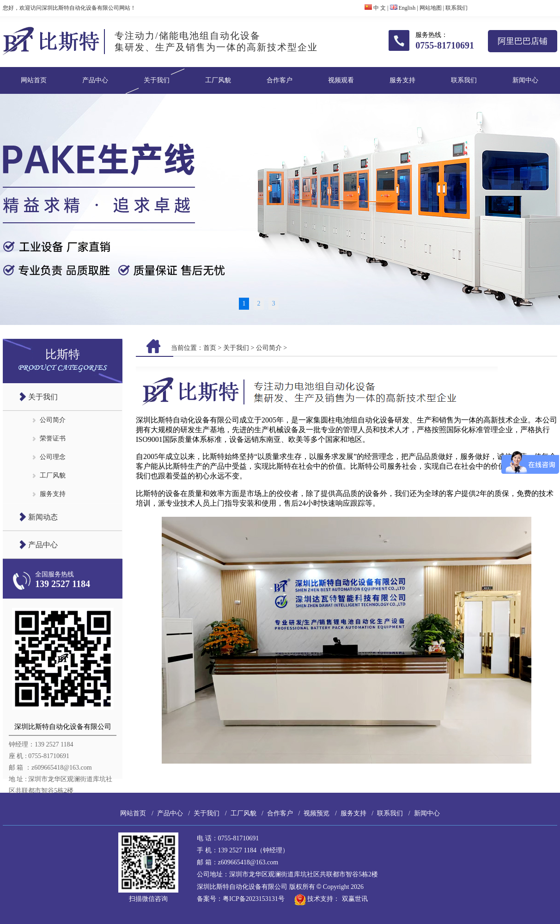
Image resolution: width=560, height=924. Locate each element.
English (403, 8)
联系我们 (457, 8)
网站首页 (34, 80)
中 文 (375, 8)
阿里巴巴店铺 (523, 41)
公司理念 (53, 457)
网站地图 (431, 8)
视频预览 (317, 813)
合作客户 (280, 80)
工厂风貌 (218, 80)
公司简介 (53, 420)
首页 (210, 348)
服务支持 (402, 80)
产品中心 (95, 80)
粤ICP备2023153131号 (254, 899)
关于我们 (157, 80)
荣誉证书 (53, 438)
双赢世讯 (355, 899)
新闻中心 (525, 80)
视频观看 (341, 80)
